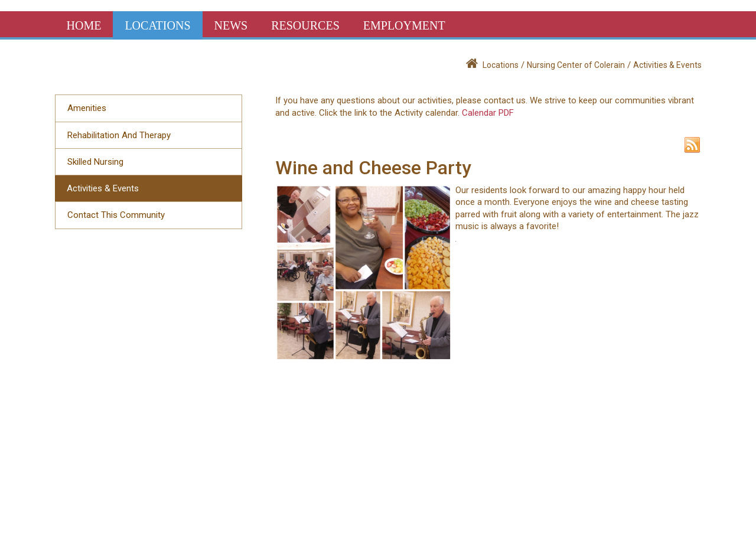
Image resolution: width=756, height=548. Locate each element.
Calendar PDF (488, 113)
